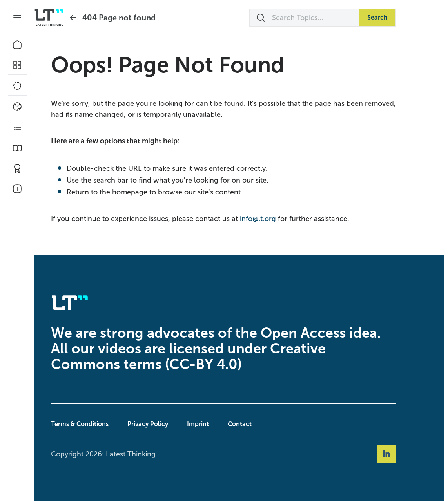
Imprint (214, 424)
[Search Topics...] (321, 18)
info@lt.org (274, 219)
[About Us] (17, 189)
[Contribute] (17, 168)
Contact (256, 424)
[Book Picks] (17, 148)
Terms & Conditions (96, 424)
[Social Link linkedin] (403, 454)
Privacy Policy (164, 424)
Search (394, 17)
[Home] (17, 45)
